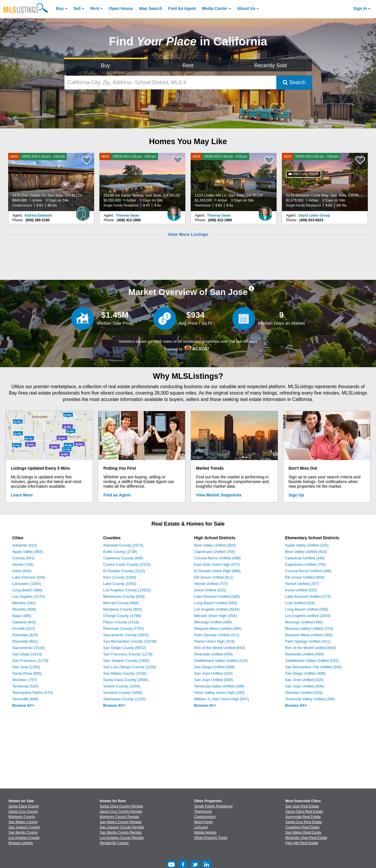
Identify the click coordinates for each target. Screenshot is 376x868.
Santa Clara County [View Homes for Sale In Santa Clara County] (24, 806)
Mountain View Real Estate (306, 838)
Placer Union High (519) (214, 641)
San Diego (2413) (27, 654)
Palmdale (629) (25, 635)
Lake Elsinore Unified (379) (308, 596)
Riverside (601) (25, 641)
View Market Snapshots (219, 495)
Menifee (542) (24, 603)
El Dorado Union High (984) (217, 571)
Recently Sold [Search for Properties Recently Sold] (271, 66)
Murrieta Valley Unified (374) (309, 629)
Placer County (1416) (121, 622)
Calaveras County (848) (123, 558)
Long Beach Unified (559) (216, 603)
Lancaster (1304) (27, 584)
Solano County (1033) (122, 686)
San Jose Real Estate (302, 806)
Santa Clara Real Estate (304, 812)
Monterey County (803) (123, 609)
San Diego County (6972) (125, 648)
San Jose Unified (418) (213, 673)
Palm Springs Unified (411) (217, 635)
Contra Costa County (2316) (127, 564)
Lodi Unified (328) (300, 603)
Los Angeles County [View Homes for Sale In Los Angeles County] (24, 838)
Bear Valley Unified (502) (215, 545)
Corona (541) (23, 558)
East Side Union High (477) (217, 564)
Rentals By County (114, 843)
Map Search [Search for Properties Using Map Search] (151, 8)
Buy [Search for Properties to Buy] (105, 66)
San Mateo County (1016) (125, 673)
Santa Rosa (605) (27, 673)
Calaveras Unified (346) (305, 558)
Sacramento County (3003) (126, 635)
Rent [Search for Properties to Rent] (188, 66)
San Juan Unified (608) (214, 680)
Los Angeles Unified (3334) (217, 609)
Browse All (23, 705)
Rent (95, 8)
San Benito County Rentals (121, 832)
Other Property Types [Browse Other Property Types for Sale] (211, 838)
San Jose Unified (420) (304, 680)
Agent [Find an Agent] (182, 8)
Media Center (215, 8)
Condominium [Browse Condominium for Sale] (205, 817)
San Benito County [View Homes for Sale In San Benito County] (23, 832)
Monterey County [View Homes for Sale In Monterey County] (22, 817)
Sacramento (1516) (28, 648)
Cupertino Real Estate (302, 827)
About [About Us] (246, 8)
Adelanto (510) (25, 545)
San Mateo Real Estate (303, 832)
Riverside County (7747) (124, 629)
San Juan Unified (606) (304, 686)
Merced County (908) (121, 603)
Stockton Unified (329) (304, 693)
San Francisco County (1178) (128, 654)
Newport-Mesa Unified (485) (218, 629)
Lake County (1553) (120, 584)
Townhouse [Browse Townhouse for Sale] (203, 812)
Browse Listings (21, 843)
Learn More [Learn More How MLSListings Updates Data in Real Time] (22, 495)
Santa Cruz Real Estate (304, 822)
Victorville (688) (25, 699)
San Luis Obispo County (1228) (130, 667)
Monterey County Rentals (119, 817)
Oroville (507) (24, 629)
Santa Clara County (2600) (126, 680)
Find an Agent (117, 495)
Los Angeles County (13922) (127, 590)
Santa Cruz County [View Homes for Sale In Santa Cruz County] (23, 812)
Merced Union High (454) (215, 616)
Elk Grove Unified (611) (214, 577)
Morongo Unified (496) (213, 622)
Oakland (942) (24, 622)
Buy (60, 8)
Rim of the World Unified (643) (220, 648)
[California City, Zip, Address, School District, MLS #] (170, 83)
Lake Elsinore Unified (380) (217, 596)
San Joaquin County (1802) (126, 661)
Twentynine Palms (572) (32, 693)
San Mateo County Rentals (121, 822)
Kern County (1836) (120, 577)
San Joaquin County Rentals (122, 827)
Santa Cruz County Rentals (121, 812)
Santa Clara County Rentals (121, 806)
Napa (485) (22, 616)
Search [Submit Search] (294, 82)
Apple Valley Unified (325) (307, 545)
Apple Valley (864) (28, 552)
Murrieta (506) (24, 609)
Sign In (360, 8)
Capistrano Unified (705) (215, 552)
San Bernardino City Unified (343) (313, 667)
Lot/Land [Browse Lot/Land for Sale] (201, 827)
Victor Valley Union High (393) (219, 693)
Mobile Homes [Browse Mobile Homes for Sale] (205, 832)
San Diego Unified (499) (214, 667)
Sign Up (296, 495)
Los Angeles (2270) (29, 596)
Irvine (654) (22, 571)
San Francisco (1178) (30, 661)
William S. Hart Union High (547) (222, 699)
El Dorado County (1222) (124, 571)
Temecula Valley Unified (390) (219, 686)
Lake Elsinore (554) (29, 577)
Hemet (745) (23, 564)
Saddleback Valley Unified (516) (221, 661)
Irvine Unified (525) (210, 590)
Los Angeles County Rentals (122, 838)
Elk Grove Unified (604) (305, 577)
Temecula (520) (25, 686)
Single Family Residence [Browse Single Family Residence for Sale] (213, 806)
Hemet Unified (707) (211, 584)
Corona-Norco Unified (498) (217, 558)
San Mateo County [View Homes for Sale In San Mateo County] (23, 822)
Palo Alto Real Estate (302, 843)
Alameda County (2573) (123, 545)
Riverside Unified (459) (213, 654)
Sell (77, 8)
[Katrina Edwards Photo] (83, 211)
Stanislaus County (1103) (124, 699)
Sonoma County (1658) (123, 693)
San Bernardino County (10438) (130, 641)
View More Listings (188, 234)
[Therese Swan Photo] (174, 211)
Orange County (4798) (122, 616)
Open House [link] (121, 8)
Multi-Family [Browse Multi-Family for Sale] (204, 822)
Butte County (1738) (120, 552)
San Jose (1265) (26, 667)
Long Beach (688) (27, 590)
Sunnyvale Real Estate (303, 817)
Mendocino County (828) (124, 596)
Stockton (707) (25, 680)
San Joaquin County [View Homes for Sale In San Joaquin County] (24, 827)
